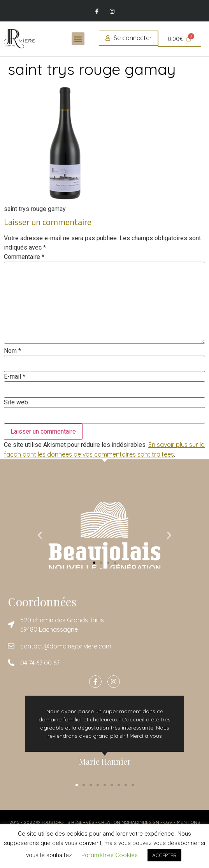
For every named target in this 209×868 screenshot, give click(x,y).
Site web (16, 402)
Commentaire (24, 257)
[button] (78, 39)
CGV (168, 822)
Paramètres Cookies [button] (110, 855)
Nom (12, 351)
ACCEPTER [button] (164, 855)
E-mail (15, 377)
